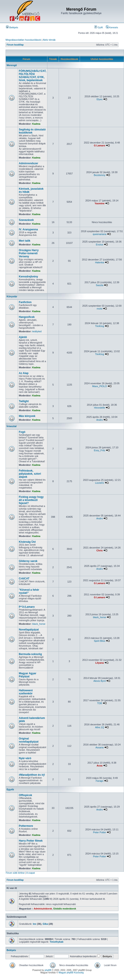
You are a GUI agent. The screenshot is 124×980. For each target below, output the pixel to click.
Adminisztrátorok (43, 909)
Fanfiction (25, 302)
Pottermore (26, 826)
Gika (45, 924)
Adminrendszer (28, 163)
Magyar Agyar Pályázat (28, 675)
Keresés (112, 27)
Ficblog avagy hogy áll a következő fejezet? (31, 500)
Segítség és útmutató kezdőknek (32, 131)
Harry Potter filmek (31, 841)
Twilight (24, 401)
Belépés (12, 27)
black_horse (39, 624)
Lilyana (100, 663)
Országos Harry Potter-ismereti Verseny (29, 253)
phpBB (48, 970)
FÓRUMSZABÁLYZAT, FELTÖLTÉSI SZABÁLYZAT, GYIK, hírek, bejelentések (33, 76)
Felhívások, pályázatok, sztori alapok (30, 474)
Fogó (22, 432)
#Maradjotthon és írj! (32, 775)
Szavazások (26, 220)
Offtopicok (25, 795)
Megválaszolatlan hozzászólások (23, 40)
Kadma (36, 124)
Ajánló (23, 337)
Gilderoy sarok (28, 561)
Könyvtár (12, 296)
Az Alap (24, 373)
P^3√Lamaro (27, 607)
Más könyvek (27, 416)
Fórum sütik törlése (15, 873)
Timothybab (56, 942)
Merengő (12, 65)
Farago (100, 781)
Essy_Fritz (100, 450)
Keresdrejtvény (28, 277)
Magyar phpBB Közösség (71, 973)
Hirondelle (100, 408)
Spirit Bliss (100, 641)
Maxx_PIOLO (100, 386)
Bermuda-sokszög (30, 654)
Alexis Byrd (100, 681)
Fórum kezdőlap (15, 45)
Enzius (100, 245)
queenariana (100, 234)
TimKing (100, 326)
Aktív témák (49, 40)
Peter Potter (100, 832)
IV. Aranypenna (28, 229)
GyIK (99, 27)
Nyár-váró (25, 758)
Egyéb (10, 789)
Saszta (100, 285)
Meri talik (25, 241)
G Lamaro (100, 145)
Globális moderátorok (65, 909)
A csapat (31, 873)
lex (34, 924)
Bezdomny (100, 175)
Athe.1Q (99, 727)
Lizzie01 (99, 483)
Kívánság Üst (27, 542)
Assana (100, 747)
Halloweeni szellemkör (26, 692)
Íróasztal (12, 426)
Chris (100, 550)
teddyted (37, 331)
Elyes (100, 99)
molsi (100, 309)
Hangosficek (27, 317)
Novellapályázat (29, 630)
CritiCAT (24, 579)
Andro (100, 420)
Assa (99, 766)
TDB (100, 703)
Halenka (99, 262)
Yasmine (100, 203)
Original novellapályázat (29, 740)
